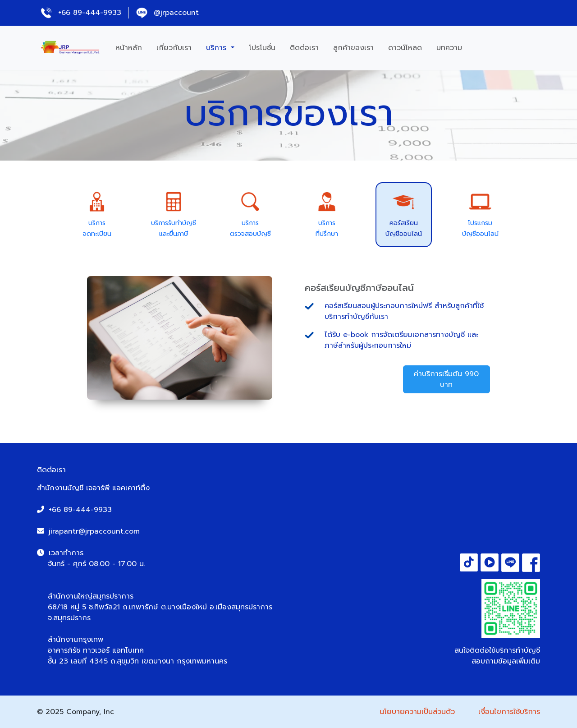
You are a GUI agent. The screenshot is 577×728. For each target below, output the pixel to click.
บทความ (449, 48)
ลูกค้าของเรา (353, 48)
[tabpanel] (288, 338)
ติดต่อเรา (304, 48)
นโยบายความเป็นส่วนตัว (417, 712)
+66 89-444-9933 (81, 13)
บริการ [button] (218, 48)
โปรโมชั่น (262, 48)
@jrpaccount (167, 13)
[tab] (97, 214)
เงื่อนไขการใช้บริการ (509, 712)
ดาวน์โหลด (405, 48)
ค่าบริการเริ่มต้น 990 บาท (446, 379)
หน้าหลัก (129, 48)
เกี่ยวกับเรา (174, 48)
